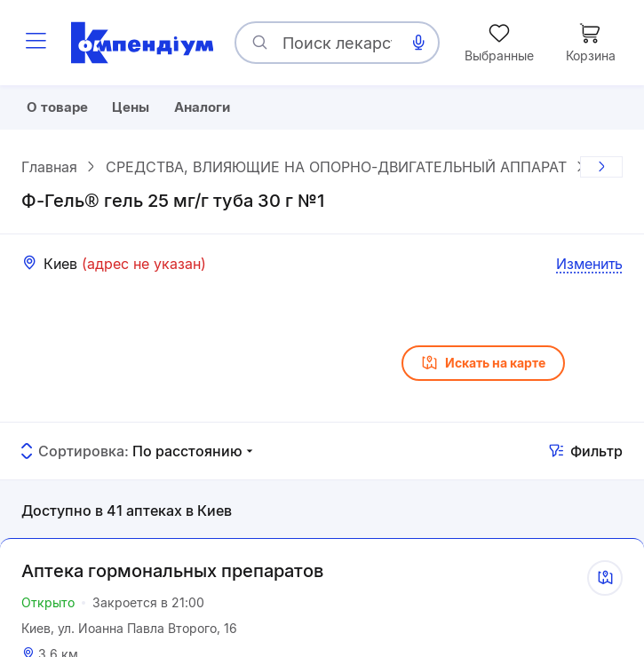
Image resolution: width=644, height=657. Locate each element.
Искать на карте (483, 368)
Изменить (589, 267)
